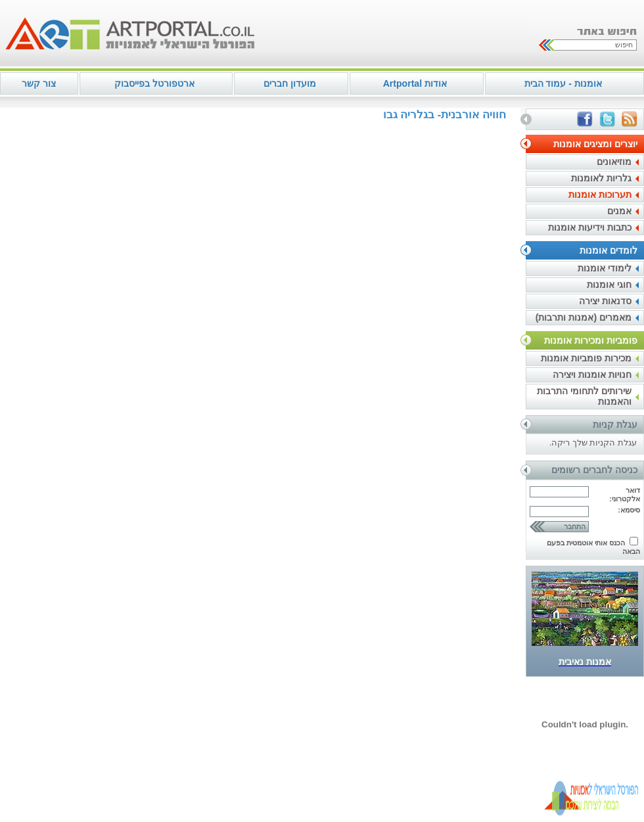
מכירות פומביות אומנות (586, 358)
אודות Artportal (415, 83)
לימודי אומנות (605, 268)
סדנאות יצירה (605, 301)
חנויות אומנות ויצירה (592, 375)
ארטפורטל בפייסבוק (154, 83)
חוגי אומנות (609, 285)
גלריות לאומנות (601, 178)
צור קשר (39, 83)
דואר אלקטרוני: (625, 494)
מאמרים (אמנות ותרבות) (584, 317)
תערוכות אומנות (600, 194)
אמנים (619, 211)
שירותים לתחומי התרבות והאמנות (584, 396)
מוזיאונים (614, 162)
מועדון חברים (290, 83)
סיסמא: (629, 510)
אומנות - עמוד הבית (563, 83)
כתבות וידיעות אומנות (590, 227)
